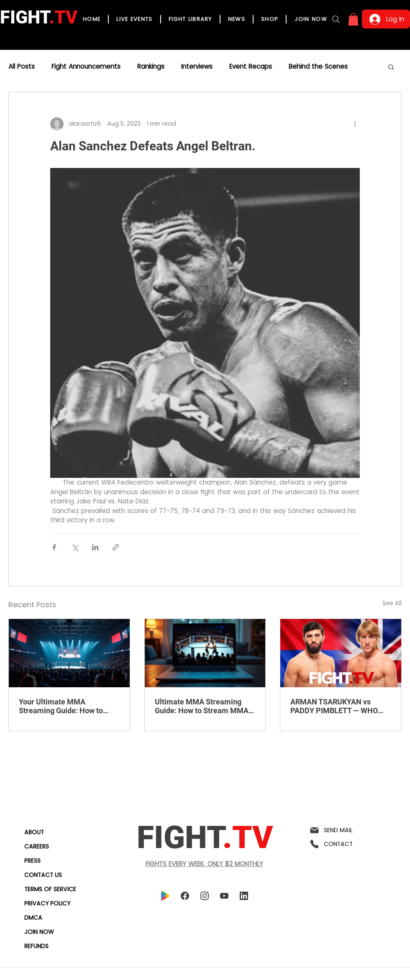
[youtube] (224, 896)
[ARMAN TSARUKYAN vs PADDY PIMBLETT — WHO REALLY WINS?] (341, 653)
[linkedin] (244, 896)
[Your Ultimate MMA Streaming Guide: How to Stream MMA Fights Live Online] (69, 653)
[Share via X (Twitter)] (75, 547)
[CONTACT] (342, 844)
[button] (353, 19)
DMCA (33, 918)
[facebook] (185, 896)
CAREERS (37, 846)
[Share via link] (116, 547)
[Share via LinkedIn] (95, 547)
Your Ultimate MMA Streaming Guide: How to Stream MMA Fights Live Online (61, 706)
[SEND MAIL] (342, 830)
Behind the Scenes (318, 67)
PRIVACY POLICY (47, 903)
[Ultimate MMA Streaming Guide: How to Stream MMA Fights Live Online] (205, 653)
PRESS (32, 861)
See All (392, 603)
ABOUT (34, 832)
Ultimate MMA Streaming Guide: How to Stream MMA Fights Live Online (202, 706)
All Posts (22, 67)
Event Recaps (251, 67)
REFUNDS (36, 946)
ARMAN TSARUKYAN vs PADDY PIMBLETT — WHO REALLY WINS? (334, 706)
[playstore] (165, 896)
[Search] (336, 19)
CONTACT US (43, 875)
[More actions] (355, 124)
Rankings (151, 67)
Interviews (197, 67)
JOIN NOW (39, 932)
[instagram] (204, 896)
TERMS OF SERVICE (50, 889)
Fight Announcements (86, 67)
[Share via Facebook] (54, 547)
